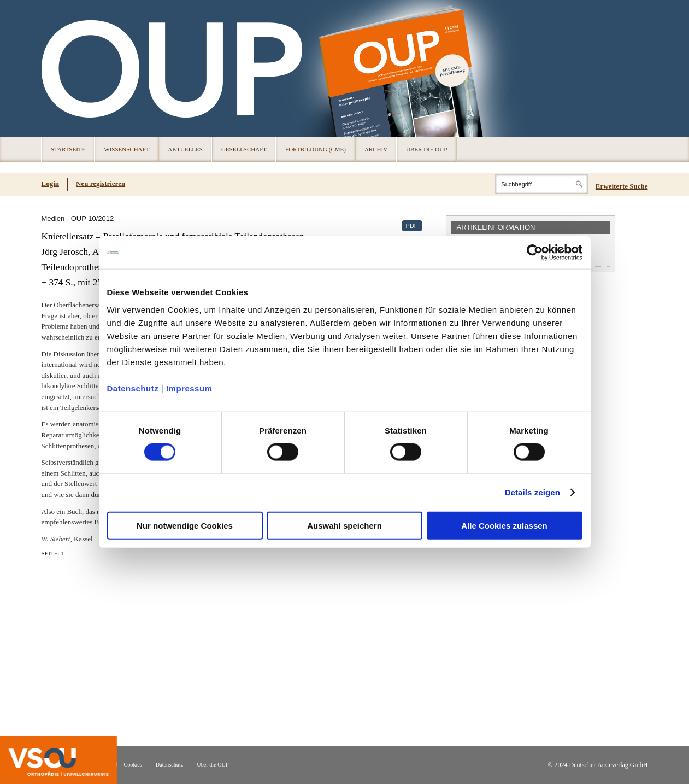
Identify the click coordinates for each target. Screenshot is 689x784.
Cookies (132, 765)
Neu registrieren (101, 183)
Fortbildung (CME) (316, 149)
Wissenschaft (126, 149)
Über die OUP (426, 149)
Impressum (189, 388)
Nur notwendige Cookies (185, 525)
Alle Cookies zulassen (504, 525)
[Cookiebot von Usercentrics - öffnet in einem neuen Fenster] (535, 253)
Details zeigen (532, 492)
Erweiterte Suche (622, 186)
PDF (412, 226)
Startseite (68, 149)
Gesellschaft (244, 149)
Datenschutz (133, 388)
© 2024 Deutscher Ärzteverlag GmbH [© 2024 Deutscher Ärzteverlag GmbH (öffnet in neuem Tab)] (597, 765)
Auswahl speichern (344, 525)
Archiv (376, 149)
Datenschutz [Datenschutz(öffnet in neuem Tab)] (169, 765)
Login (51, 183)
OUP (55, 68)
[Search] (541, 184)
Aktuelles (185, 149)
